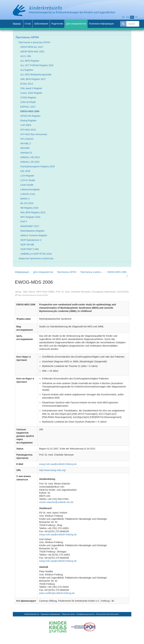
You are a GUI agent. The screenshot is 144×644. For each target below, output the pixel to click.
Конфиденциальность (86, 614)
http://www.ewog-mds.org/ (52, 470)
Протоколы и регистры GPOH (96, 272)
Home (17, 24)
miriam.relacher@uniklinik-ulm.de (56, 502)
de (123, 17)
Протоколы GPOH (67, 272)
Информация (22, 272)
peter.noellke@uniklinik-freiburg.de (57, 593)
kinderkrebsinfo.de (32, 614)
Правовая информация (50, 614)
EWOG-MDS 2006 (117, 272)
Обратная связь (68, 614)
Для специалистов (43, 272)
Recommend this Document (107, 614)
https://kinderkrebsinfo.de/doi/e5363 (33, 295)
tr (136, 17)
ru (132, 17)
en (128, 17)
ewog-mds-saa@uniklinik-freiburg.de (58, 464)
